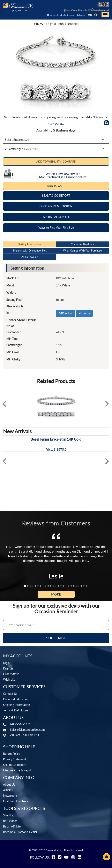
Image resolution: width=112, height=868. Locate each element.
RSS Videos (10, 821)
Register (8, 668)
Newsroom (10, 796)
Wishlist (52, 15)
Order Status (11, 674)
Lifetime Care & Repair (17, 770)
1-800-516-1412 (20, 724)
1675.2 (62, 450)
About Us (9, 784)
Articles (8, 790)
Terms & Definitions (16, 710)
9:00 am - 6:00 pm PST (24, 735)
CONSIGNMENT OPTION (56, 206)
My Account (68, 15)
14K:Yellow (66, 313)
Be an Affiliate (12, 826)
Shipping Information (17, 705)
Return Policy (12, 754)
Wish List (9, 679)
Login (81, 15)
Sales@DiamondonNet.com (27, 730)
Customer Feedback (16, 801)
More (56, 594)
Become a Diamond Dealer (20, 832)
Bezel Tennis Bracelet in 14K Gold (56, 439)
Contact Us (10, 694)
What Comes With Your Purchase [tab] (82, 250)
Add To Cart (56, 186)
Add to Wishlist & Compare (56, 162)
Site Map (9, 815)
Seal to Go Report (14, 765)
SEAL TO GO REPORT (56, 196)
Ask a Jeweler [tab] (29, 257)
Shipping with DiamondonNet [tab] (30, 250)
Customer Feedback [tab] (83, 244)
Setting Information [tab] (30, 244)
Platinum (84, 313)
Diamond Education (16, 699)
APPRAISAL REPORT (56, 217)
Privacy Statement (15, 759)
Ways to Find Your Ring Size (56, 228)
